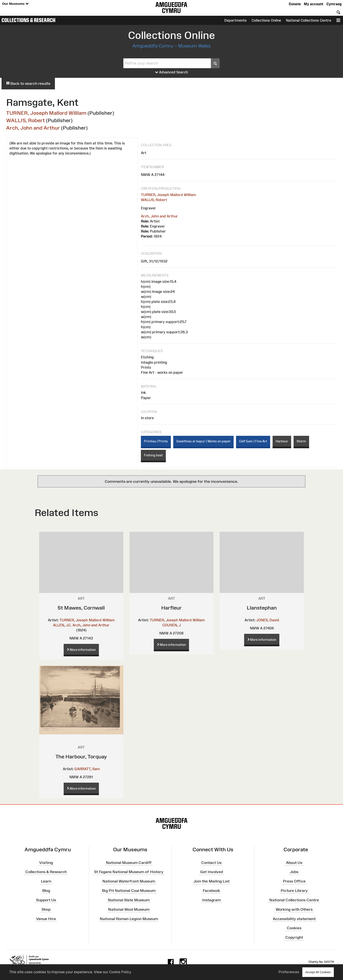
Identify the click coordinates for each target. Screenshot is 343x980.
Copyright (294, 937)
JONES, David (268, 620)
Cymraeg (334, 4)
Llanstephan (262, 608)
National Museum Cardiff (129, 862)
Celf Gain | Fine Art (253, 441)
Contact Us (211, 862)
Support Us (46, 900)
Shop (46, 909)
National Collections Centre (309, 20)
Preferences (289, 972)
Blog (46, 891)
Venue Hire (46, 919)
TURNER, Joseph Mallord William (46, 113)
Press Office (294, 881)
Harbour (282, 441)
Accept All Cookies (318, 972)
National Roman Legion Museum (129, 919)
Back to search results (28, 83)
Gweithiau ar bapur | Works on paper (203, 441)
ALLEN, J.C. (62, 625)
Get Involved (212, 872)
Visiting (46, 862)
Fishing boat (153, 455)
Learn (46, 881)
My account (314, 4)
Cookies (294, 928)
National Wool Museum (129, 909)
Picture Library (294, 891)
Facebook (211, 891)
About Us (294, 862)
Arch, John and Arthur (33, 128)
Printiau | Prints (156, 441)
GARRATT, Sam (87, 769)
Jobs (294, 872)
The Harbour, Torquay (81, 757)
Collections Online (266, 20)
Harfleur (171, 608)
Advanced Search (172, 72)
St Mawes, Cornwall (81, 608)
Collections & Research (28, 20)
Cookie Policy (120, 972)
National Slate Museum (129, 900)
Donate (295, 4)
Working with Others (294, 909)
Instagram (211, 900)
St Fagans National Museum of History (129, 872)
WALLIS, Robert (25, 120)
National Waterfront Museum (129, 881)
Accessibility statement (294, 919)
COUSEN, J (171, 625)
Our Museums (15, 4)
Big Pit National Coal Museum (129, 891)
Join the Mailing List (211, 881)
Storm (301, 441)
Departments (235, 20)
